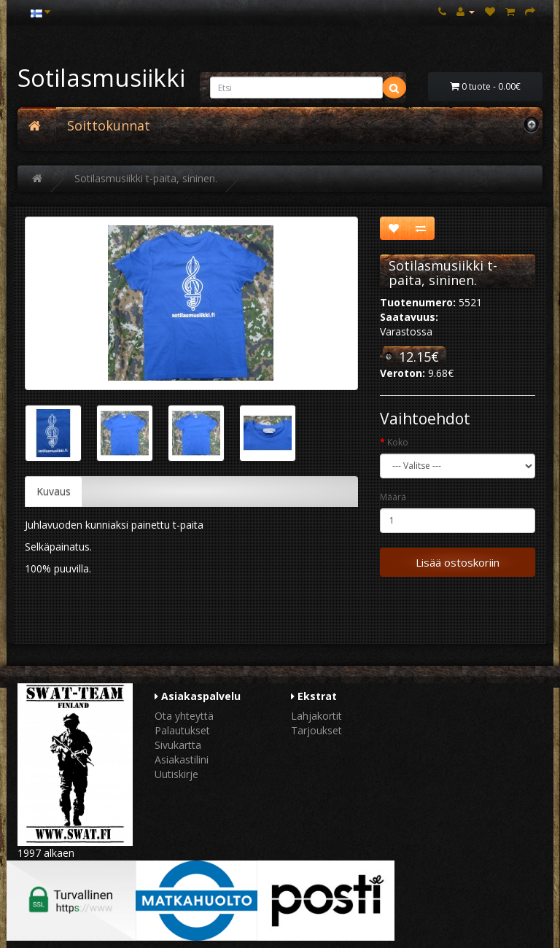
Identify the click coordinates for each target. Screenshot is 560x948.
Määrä (393, 497)
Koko (398, 442)
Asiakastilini (182, 759)
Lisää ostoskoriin (458, 562)
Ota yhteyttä (184, 716)
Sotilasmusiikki (101, 78)
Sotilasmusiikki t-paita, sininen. (146, 178)
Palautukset (182, 730)
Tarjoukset (316, 730)
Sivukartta (178, 745)
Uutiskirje (176, 774)
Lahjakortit (316, 716)
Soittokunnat (109, 125)
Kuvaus (54, 491)
